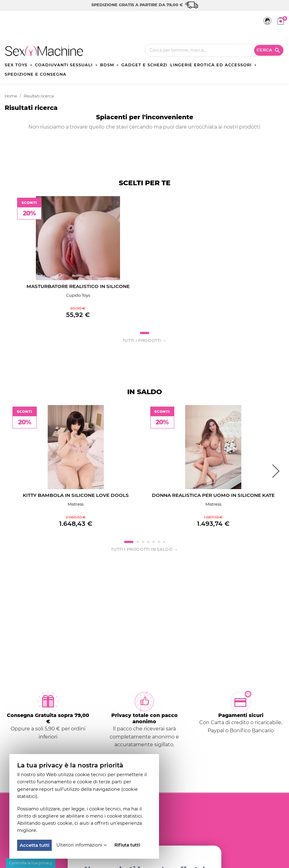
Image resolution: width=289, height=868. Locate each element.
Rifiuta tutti (127, 845)
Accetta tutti (34, 845)
